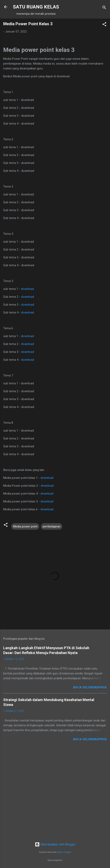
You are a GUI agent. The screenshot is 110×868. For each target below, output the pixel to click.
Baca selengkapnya (90, 687)
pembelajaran (52, 526)
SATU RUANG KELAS (36, 7)
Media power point (25, 526)
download (27, 289)
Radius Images (64, 852)
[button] (104, 25)
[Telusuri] (104, 8)
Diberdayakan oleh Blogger (55, 844)
